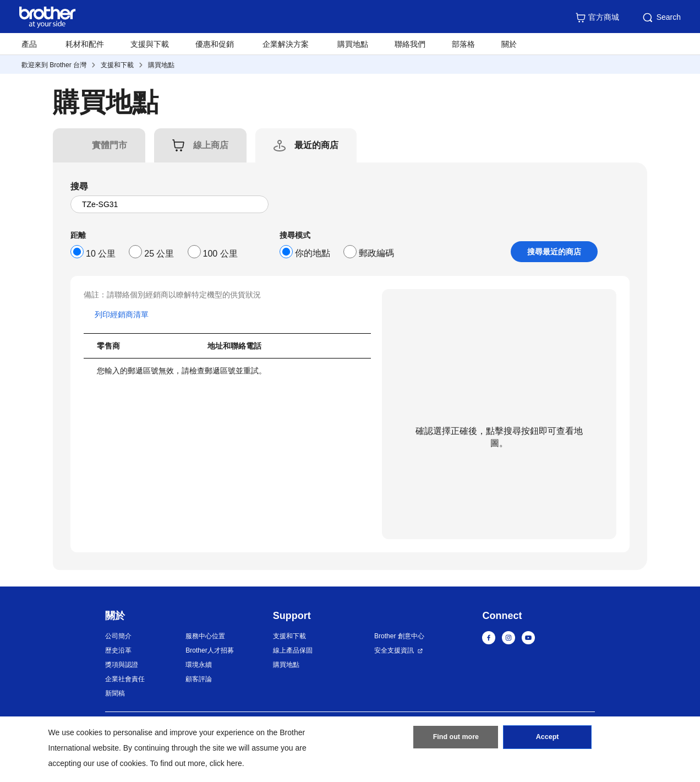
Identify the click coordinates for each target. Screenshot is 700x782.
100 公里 (220, 254)
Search (661, 18)
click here (226, 763)
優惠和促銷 (215, 44)
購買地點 (353, 44)
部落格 (463, 44)
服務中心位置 (205, 636)
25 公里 (159, 254)
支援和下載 (117, 65)
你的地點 (313, 253)
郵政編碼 (376, 253)
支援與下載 (150, 44)
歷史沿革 (118, 650)
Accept (548, 740)
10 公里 (101, 254)
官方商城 (597, 18)
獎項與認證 (122, 665)
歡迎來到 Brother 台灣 (54, 65)
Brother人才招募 (209, 650)
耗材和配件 (85, 44)
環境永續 (199, 665)
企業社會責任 (125, 679)
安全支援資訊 (394, 650)
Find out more (456, 740)
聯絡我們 (410, 44)
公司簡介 (118, 636)
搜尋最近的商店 (554, 252)
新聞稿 (115, 693)
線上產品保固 (293, 650)
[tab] (110, 145)
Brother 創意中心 (399, 636)
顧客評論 (199, 679)
